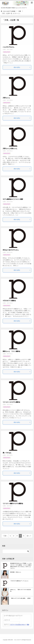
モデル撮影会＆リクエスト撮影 (13, 199)
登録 (28, 625)
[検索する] (16, 551)
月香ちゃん (6, 98)
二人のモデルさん (8, 47)
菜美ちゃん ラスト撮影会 (11, 351)
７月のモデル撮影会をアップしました (19, 581)
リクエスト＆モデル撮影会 (11, 402)
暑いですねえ (7, 453)
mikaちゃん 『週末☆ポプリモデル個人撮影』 (20, 590)
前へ (6, 536)
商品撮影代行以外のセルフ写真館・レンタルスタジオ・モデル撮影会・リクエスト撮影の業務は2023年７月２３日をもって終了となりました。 (21, 566)
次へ (28, 536)
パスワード (7, 620)
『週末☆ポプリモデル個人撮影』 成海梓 (21, 598)
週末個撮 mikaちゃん (16, 572)
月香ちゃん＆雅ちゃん (10, 149)
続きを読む (22, 67)
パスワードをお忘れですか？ (18, 625)
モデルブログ (7, 52)
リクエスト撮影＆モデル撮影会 (13, 503)
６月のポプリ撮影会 (9, 301)
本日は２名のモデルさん (11, 250)
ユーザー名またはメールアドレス (13, 616)
